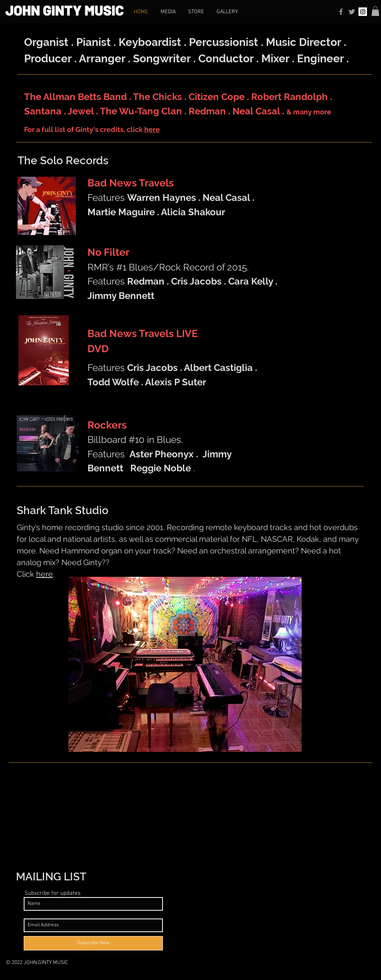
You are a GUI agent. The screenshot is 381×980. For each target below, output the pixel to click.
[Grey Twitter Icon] (352, 12)
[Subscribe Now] (93, 943)
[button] (375, 11)
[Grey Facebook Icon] (341, 12)
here (152, 129)
